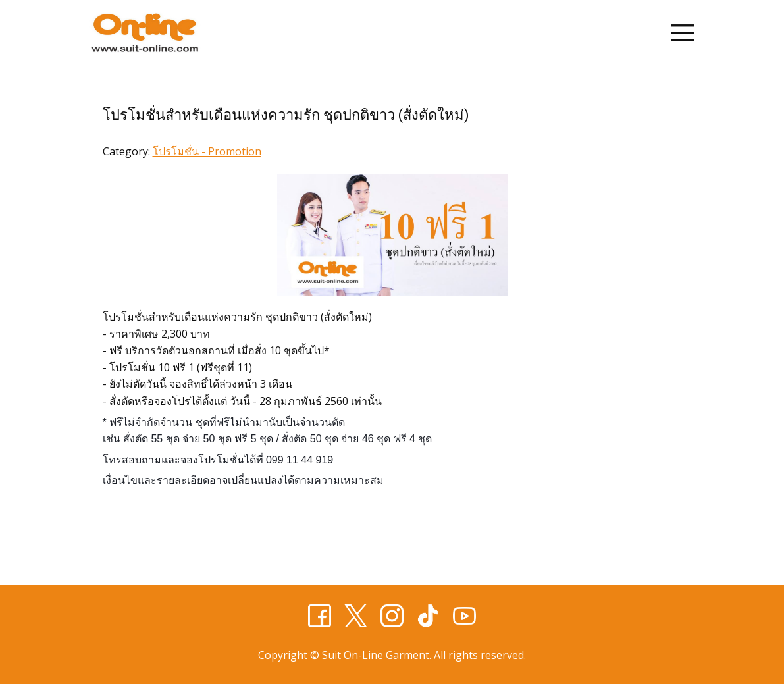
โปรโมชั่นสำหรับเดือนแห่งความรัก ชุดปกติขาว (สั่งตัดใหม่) (286, 115)
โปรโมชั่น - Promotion (207, 151)
